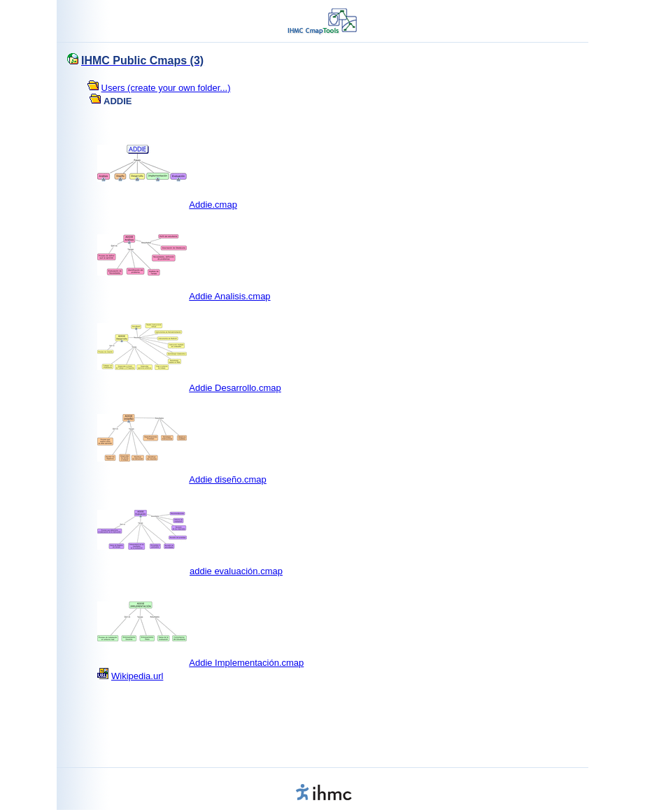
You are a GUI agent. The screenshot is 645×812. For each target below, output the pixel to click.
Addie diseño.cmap (228, 479)
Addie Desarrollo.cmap (235, 388)
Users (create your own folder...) (166, 88)
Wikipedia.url (137, 676)
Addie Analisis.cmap (229, 296)
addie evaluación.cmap (236, 571)
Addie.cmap (213, 205)
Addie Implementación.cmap (246, 663)
